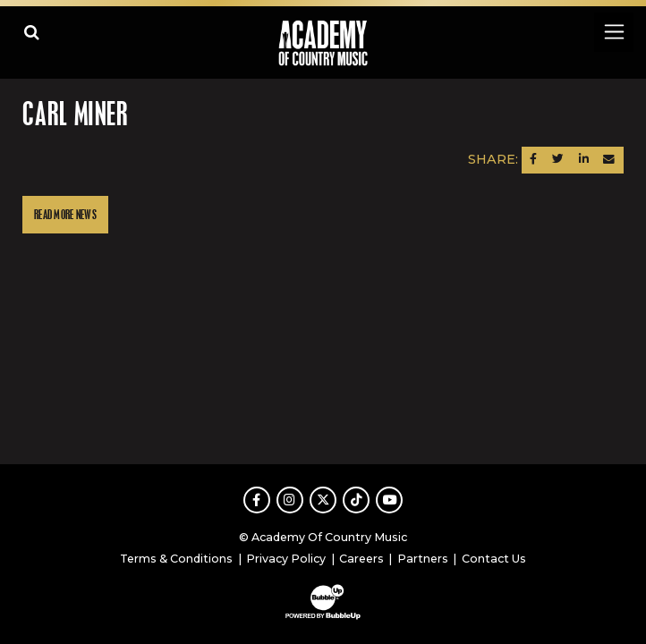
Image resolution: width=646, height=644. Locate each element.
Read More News (65, 215)
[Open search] (32, 32)
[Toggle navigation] (613, 32)
